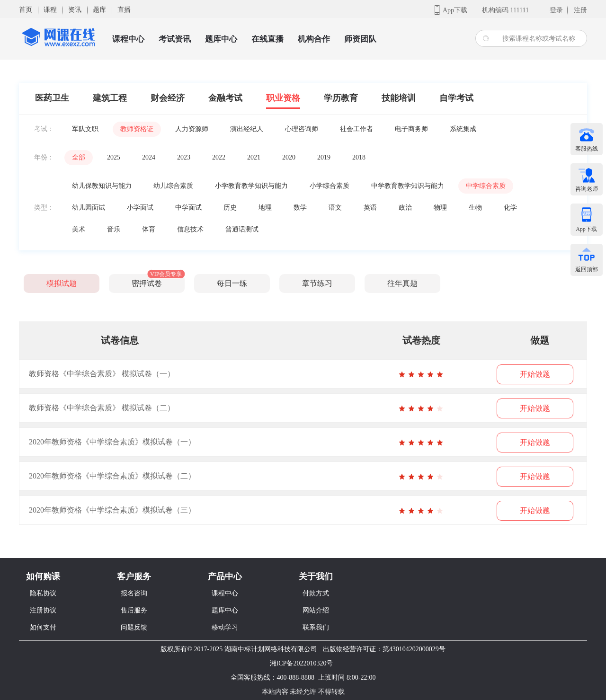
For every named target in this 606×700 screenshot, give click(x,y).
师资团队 (360, 39)
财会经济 (168, 98)
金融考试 (225, 98)
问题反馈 (134, 627)
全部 (79, 157)
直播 (124, 10)
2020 (289, 157)
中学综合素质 (486, 186)
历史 (230, 208)
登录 (556, 10)
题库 (99, 10)
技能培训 (399, 98)
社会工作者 (356, 129)
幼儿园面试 (89, 208)
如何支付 (43, 627)
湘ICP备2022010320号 (302, 663)
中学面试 (188, 208)
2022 (219, 157)
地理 (265, 208)
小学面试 (140, 208)
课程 (50, 10)
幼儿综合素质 (173, 186)
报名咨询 (134, 593)
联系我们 (316, 627)
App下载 (455, 10)
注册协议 (43, 610)
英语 (370, 208)
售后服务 (134, 610)
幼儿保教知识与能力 (102, 186)
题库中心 (221, 39)
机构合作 (314, 39)
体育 (149, 229)
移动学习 (225, 627)
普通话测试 (242, 229)
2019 (324, 157)
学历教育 (341, 98)
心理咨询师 (302, 129)
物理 (440, 208)
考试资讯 (175, 39)
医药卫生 (52, 98)
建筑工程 (110, 98)
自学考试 (456, 98)
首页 (26, 10)
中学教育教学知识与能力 (408, 186)
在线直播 (267, 39)
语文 (335, 208)
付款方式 (316, 593)
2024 (149, 157)
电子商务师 (411, 129)
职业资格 (283, 98)
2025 (114, 157)
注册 (580, 10)
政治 (405, 208)
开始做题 (535, 374)
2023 (184, 157)
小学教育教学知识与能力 (251, 186)
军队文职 (85, 129)
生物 (475, 208)
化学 (510, 208)
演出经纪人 (247, 129)
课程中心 (128, 39)
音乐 (114, 229)
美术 (79, 229)
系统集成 (463, 129)
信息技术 (190, 229)
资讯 (75, 10)
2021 (254, 157)
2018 (359, 157)
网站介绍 (316, 610)
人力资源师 (192, 129)
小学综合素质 (330, 186)
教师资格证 (137, 129)
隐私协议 (43, 593)
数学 (300, 208)
